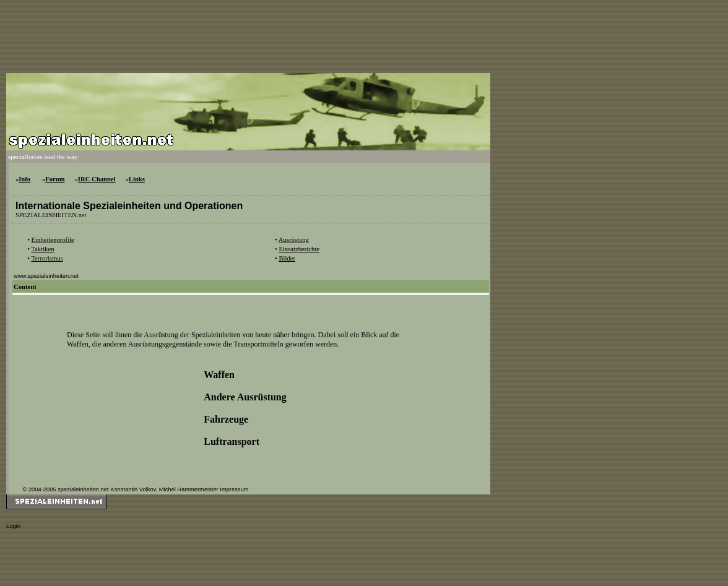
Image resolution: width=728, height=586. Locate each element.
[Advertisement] (232, 34)
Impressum (234, 489)
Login (13, 526)
